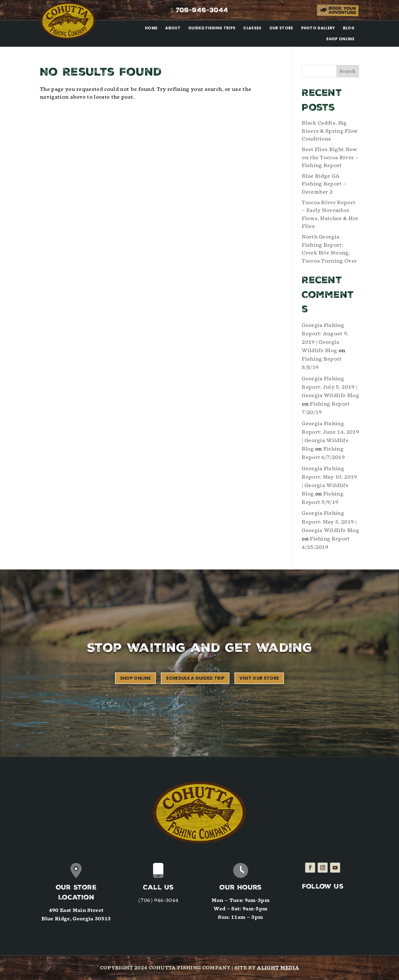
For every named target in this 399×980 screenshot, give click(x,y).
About (173, 28)
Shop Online (340, 39)
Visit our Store (259, 678)
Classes (252, 28)
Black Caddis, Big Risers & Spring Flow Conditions (330, 131)
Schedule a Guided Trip (195, 678)
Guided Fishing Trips (212, 28)
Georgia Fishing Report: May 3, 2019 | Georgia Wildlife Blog (330, 522)
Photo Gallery (318, 28)
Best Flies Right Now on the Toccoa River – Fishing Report (330, 157)
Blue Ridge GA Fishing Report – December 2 (324, 184)
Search (348, 71)
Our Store (281, 28)
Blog (349, 28)
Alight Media (278, 968)
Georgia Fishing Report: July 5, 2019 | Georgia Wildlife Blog (330, 387)
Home (151, 28)
